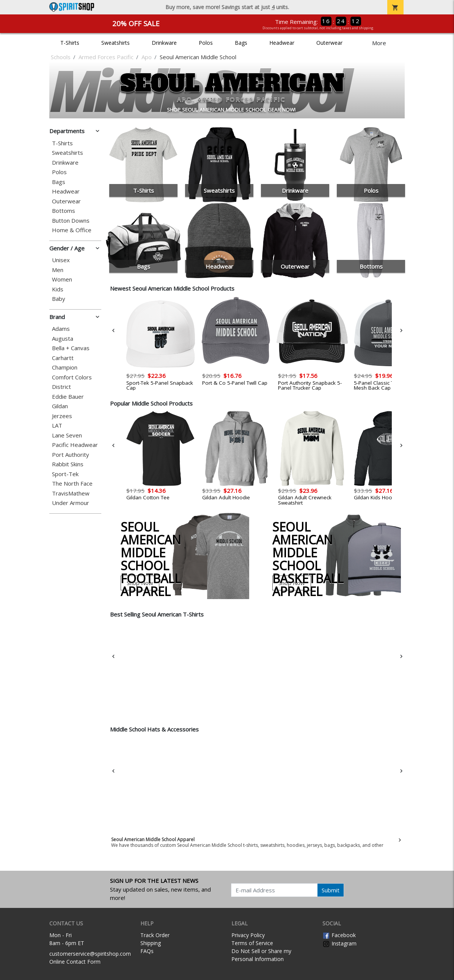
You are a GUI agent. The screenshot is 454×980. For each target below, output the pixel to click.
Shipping (151, 943)
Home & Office (72, 230)
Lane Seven (67, 435)
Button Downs (71, 221)
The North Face (72, 484)
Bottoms (64, 211)
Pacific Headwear (75, 445)
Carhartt (63, 358)
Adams (61, 329)
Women (62, 279)
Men (58, 270)
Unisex (61, 260)
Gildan (60, 406)
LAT (57, 426)
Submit (331, 890)
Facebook (339, 935)
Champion (65, 367)
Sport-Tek (65, 474)
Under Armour (71, 503)
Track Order (155, 935)
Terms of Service (252, 943)
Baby (59, 299)
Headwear (282, 43)
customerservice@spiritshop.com (90, 954)
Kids (58, 289)
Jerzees (62, 416)
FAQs (147, 951)
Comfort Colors (72, 377)
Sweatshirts (115, 43)
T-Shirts (70, 43)
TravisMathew (71, 493)
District (61, 387)
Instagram (339, 943)
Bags (241, 43)
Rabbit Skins (68, 464)
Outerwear (329, 43)
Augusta (63, 339)
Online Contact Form (75, 962)
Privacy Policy (248, 935)
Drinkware (164, 43)
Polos (206, 43)
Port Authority (71, 455)
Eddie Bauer (68, 397)
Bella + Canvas (71, 348)
